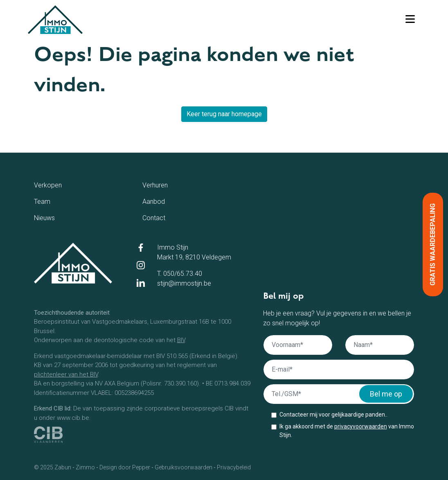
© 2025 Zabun (53, 467)
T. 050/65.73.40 (180, 274)
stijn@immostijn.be (184, 283)
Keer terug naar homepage (224, 114)
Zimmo (85, 467)
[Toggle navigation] (410, 20)
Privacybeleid (234, 467)
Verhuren (170, 185)
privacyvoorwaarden (361, 426)
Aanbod (167, 201)
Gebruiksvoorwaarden (183, 467)
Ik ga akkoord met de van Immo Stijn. (347, 431)
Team (52, 201)
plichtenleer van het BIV (66, 374)
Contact (167, 217)
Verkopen (64, 185)
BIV (181, 340)
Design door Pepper (125, 467)
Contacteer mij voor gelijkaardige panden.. (333, 415)
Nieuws (57, 217)
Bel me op (386, 394)
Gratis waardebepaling (433, 245)
